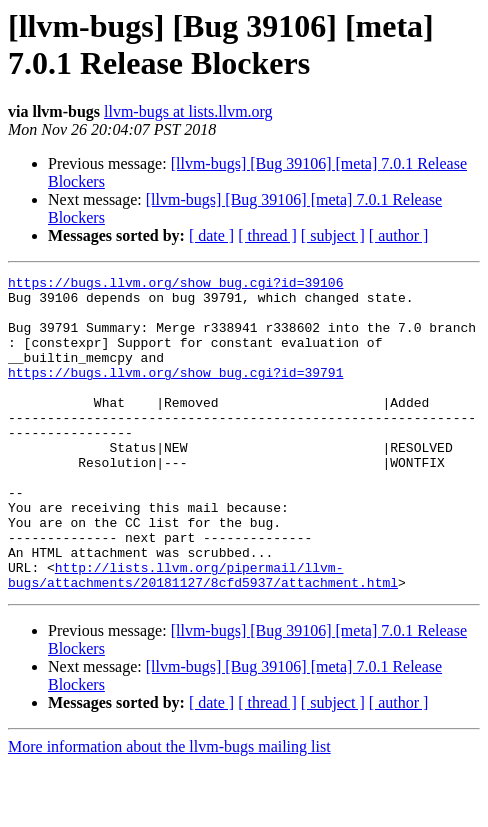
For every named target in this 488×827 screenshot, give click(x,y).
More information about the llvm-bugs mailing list (169, 809)
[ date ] (211, 235)
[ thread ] (267, 235)
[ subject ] (333, 235)
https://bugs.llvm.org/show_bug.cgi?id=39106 (175, 285)
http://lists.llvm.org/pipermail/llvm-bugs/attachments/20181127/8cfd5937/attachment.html (203, 636)
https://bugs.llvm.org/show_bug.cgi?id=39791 (175, 393)
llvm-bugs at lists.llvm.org (188, 111)
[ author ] (399, 235)
